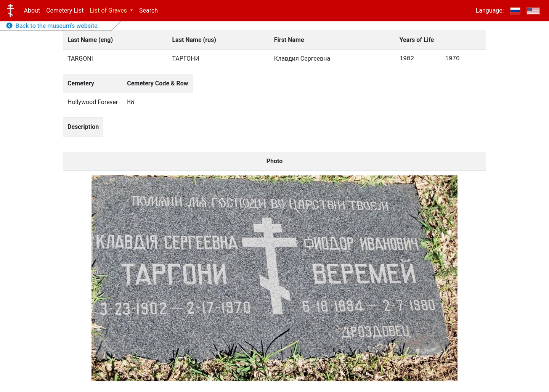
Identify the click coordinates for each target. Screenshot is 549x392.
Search (148, 10)
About (32, 10)
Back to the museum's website (52, 26)
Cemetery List (65, 10)
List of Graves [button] (109, 10)
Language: (490, 10)
